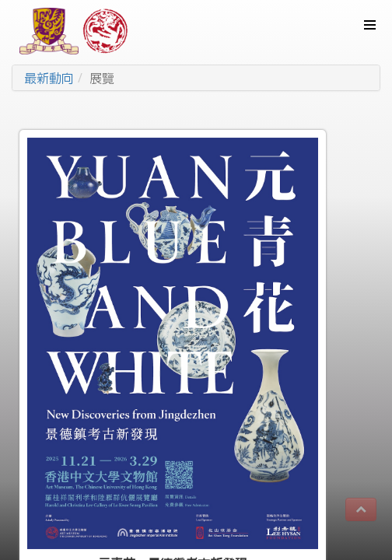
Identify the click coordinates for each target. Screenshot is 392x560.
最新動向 (49, 78)
